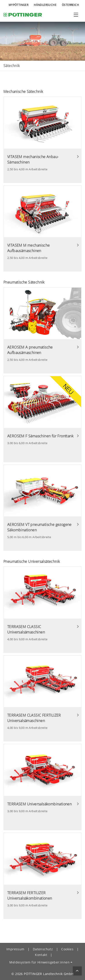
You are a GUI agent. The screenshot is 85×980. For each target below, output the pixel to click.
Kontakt (41, 955)
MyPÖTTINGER (18, 5)
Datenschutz (43, 949)
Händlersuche (45, 5)
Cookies (67, 949)
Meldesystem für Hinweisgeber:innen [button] (39, 962)
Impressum (15, 949)
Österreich (70, 5)
